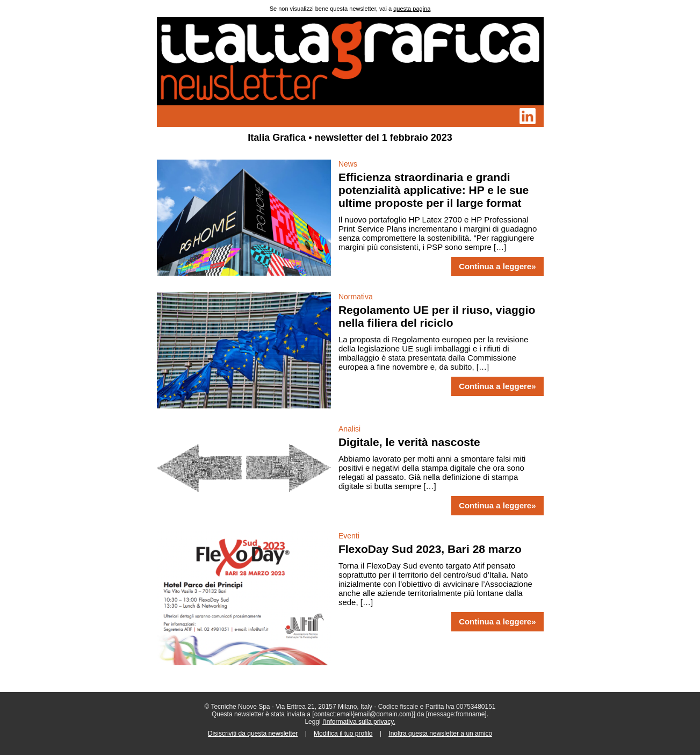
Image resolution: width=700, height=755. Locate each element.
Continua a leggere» (497, 267)
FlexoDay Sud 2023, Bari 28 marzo (430, 549)
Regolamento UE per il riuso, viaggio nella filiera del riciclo (437, 316)
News (348, 164)
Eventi (349, 536)
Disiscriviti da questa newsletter (253, 734)
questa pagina (412, 9)
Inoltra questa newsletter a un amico (440, 734)
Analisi (349, 429)
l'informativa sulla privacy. (359, 722)
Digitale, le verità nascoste (409, 442)
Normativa (356, 297)
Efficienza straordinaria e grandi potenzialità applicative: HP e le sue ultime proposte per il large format (434, 190)
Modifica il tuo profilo (343, 734)
